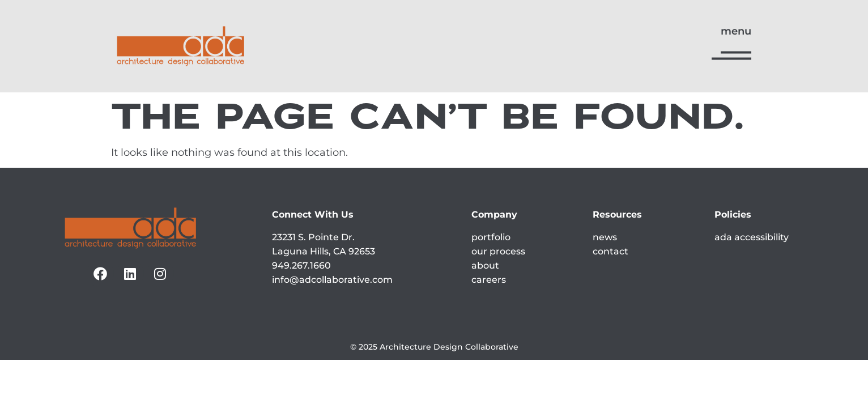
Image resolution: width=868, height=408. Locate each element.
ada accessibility (752, 237)
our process (498, 251)
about (485, 265)
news (605, 237)
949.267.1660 (301, 265)
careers (489, 280)
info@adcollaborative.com (332, 280)
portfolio (491, 237)
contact (610, 251)
